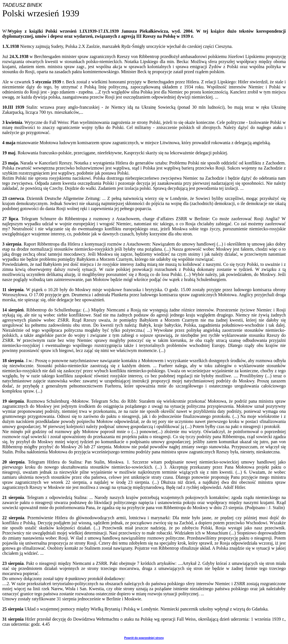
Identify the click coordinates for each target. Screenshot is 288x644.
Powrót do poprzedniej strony (144, 638)
